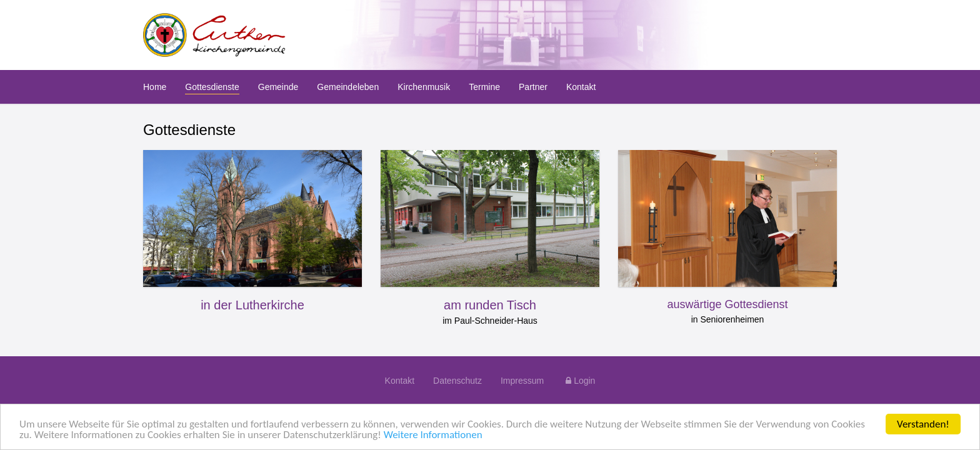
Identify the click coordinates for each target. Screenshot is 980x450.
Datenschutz (457, 381)
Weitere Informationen (433, 435)
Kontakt (400, 381)
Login (579, 381)
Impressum (522, 381)
